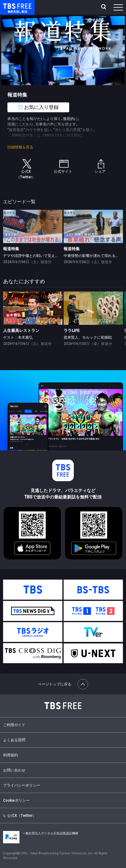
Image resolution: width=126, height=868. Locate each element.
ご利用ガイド (14, 725)
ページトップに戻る (63, 684)
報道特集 (11, 249)
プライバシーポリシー (22, 785)
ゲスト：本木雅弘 (18, 337)
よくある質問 (14, 740)
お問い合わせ (14, 770)
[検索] (104, 7)
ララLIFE (71, 331)
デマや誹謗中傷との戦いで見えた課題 (35, 256)
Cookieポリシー (16, 800)
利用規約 (10, 755)
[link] (33, 226)
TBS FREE (10, 6)
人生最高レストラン (21, 331)
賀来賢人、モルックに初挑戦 (88, 337)
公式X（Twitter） (20, 816)
